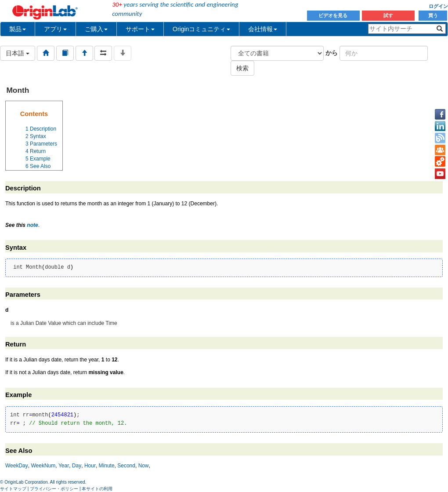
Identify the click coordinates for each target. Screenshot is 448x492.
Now (144, 466)
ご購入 (96, 29)
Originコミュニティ (201, 29)
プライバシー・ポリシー (54, 489)
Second (126, 466)
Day (77, 466)
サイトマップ (13, 489)
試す (388, 15)
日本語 (18, 53)
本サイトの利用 (97, 489)
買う (433, 15)
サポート (140, 29)
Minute (107, 466)
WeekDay (17, 466)
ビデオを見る (334, 15)
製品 (18, 29)
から (332, 53)
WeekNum (43, 466)
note (32, 225)
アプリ (55, 29)
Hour (90, 466)
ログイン (438, 6)
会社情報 (263, 29)
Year (64, 466)
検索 (242, 68)
